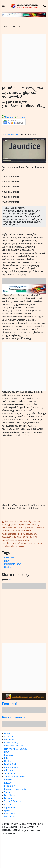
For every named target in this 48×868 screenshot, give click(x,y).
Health (15, 26)
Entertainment (11, 768)
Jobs (6, 758)
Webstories (10, 817)
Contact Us (9, 740)
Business (8, 755)
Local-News (10, 786)
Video (7, 792)
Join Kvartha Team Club (16, 749)
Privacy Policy (11, 743)
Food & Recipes (12, 764)
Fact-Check (9, 795)
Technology (10, 774)
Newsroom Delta (12, 135)
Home (5, 26)
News (7, 561)
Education (9, 771)
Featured (10, 704)
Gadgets (8, 780)
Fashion (8, 798)
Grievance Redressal (14, 746)
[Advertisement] (24, 58)
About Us (9, 737)
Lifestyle (8, 783)
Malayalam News (13, 564)
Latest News (10, 814)
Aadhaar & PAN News (15, 777)
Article (7, 805)
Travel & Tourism (13, 802)
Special (8, 811)
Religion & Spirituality (15, 789)
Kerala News (10, 558)
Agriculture (10, 808)
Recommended (15, 718)
